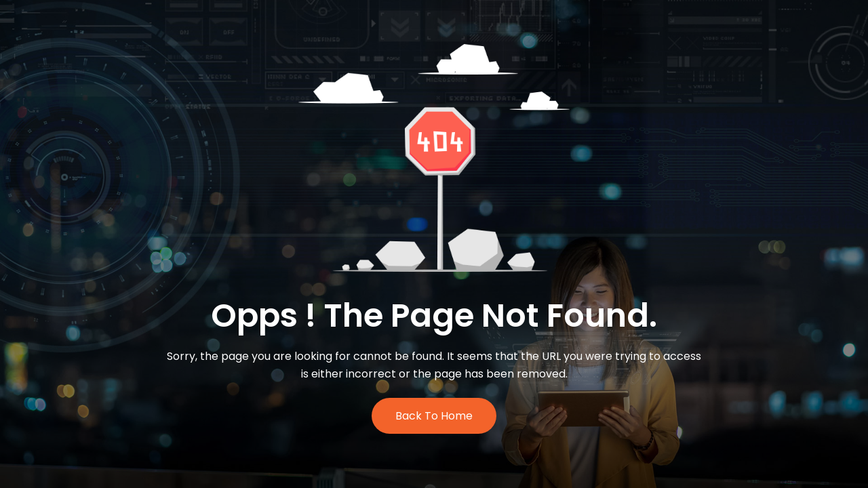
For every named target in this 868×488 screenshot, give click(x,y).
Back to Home (434, 416)
